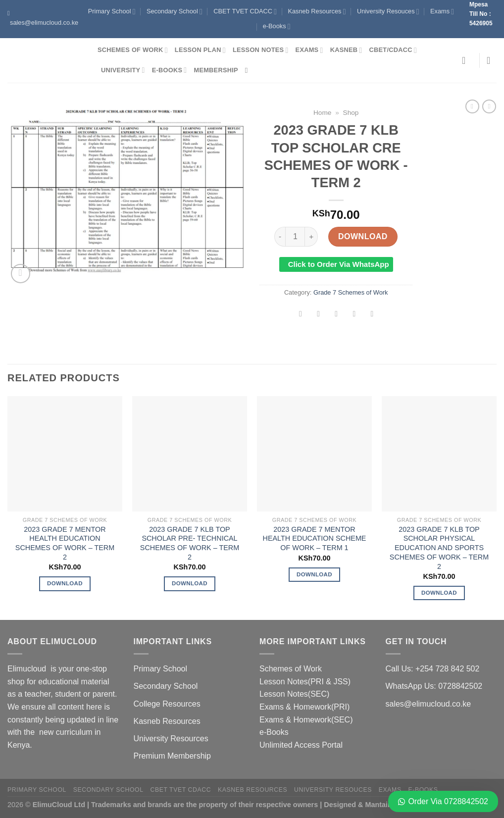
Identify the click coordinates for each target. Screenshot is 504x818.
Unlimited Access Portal (301, 745)
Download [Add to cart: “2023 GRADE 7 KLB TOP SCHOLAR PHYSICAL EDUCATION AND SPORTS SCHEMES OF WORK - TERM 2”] (439, 593)
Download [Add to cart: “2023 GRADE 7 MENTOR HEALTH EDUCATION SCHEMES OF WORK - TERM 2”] (65, 583)
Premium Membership (172, 756)
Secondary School (175, 12)
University (123, 70)
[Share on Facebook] (301, 315)
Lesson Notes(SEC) (294, 694)
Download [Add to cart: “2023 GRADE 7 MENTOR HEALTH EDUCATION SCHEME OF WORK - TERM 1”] (314, 574)
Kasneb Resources (317, 12)
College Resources (167, 704)
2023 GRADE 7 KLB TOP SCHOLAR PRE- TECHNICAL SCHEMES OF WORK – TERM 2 (190, 543)
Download (363, 236)
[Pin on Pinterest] (354, 315)
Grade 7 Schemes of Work (351, 292)
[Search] (249, 70)
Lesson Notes (261, 50)
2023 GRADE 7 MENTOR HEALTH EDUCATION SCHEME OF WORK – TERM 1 (315, 538)
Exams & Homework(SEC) (306, 720)
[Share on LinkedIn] (372, 315)
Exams (442, 12)
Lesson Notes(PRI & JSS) (305, 682)
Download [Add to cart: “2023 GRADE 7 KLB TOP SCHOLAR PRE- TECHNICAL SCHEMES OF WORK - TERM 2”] (190, 583)
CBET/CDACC (393, 50)
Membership (216, 70)
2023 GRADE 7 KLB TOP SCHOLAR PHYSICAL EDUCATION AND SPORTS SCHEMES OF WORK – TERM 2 (439, 548)
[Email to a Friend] (336, 315)
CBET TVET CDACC (245, 12)
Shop (351, 113)
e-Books (277, 26)
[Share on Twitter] (319, 315)
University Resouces (388, 12)
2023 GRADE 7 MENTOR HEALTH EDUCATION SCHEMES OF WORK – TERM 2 (65, 543)
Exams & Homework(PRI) (304, 707)
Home (322, 113)
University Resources (171, 739)
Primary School (112, 12)
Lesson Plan (200, 50)
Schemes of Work (133, 50)
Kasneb (346, 50)
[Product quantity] (295, 237)
